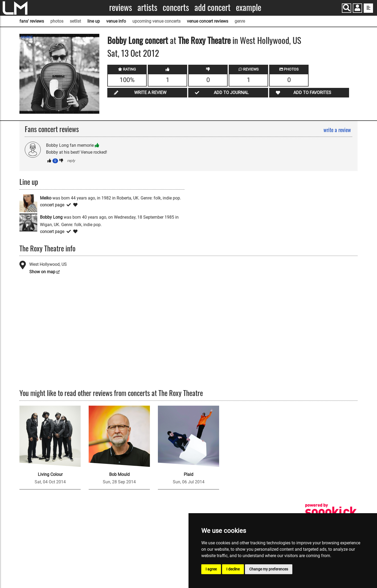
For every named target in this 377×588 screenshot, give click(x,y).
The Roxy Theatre (204, 40)
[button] (357, 9)
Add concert (212, 7)
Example (249, 7)
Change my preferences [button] (269, 569)
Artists (147, 7)
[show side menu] (368, 8)
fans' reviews (32, 21)
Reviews (121, 7)
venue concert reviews (208, 21)
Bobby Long (125, 40)
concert (155, 40)
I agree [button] (211, 569)
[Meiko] (28, 203)
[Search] (347, 8)
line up (94, 21)
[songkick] (331, 512)
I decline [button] (233, 569)
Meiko (46, 198)
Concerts (176, 7)
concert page (52, 205)
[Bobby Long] (28, 222)
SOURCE (27, 37)
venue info (116, 21)
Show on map (42, 272)
